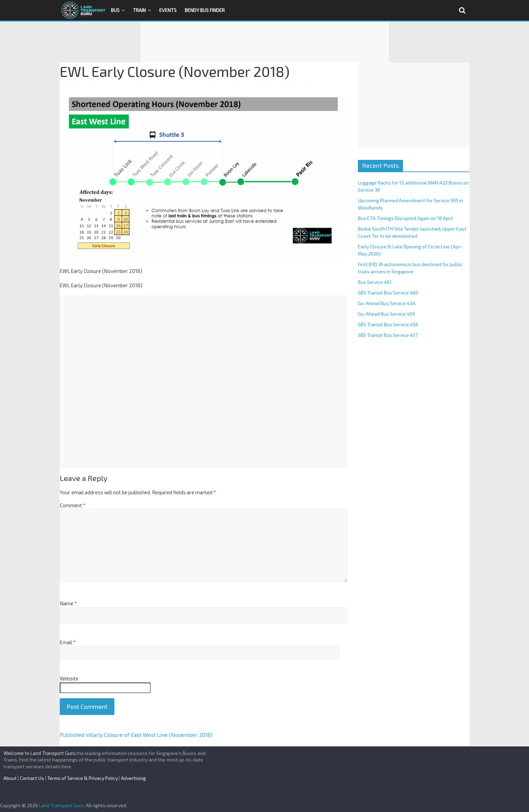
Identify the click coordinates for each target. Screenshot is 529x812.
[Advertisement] (265, 42)
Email (68, 642)
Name (68, 603)
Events (168, 10)
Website (69, 678)
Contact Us (32, 778)
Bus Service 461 (375, 282)
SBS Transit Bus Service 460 (388, 293)
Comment (73, 505)
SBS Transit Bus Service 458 (388, 324)
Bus (115, 10)
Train (139, 10)
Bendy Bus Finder (205, 10)
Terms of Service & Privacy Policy (82, 778)
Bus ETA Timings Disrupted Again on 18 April (405, 218)
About (10, 778)
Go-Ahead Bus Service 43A (387, 303)
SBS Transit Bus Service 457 (388, 335)
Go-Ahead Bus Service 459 (386, 314)
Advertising (133, 778)
